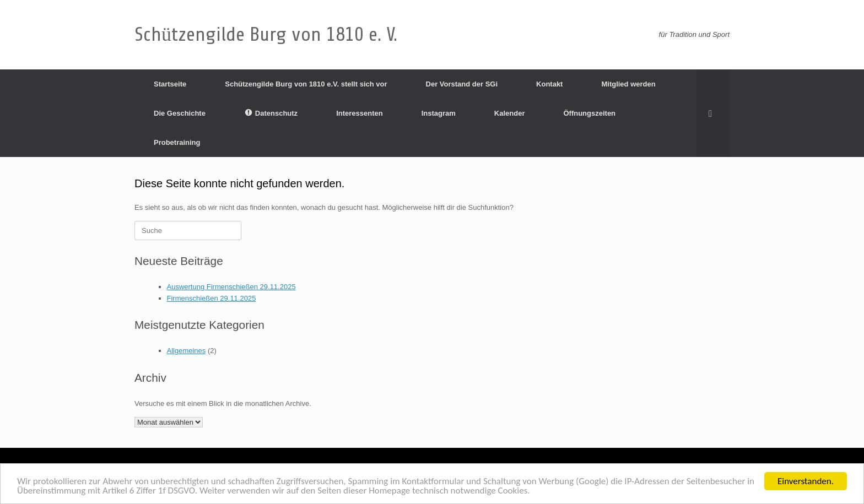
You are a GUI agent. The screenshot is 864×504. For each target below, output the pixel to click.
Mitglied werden (628, 84)
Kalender (510, 113)
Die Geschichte (180, 113)
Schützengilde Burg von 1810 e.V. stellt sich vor (306, 84)
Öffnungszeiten (589, 113)
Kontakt (549, 84)
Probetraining (177, 142)
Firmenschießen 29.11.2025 (212, 298)
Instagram (439, 113)
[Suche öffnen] (713, 113)
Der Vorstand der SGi (462, 84)
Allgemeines (187, 351)
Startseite (170, 84)
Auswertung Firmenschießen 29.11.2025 (231, 287)
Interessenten (360, 113)
